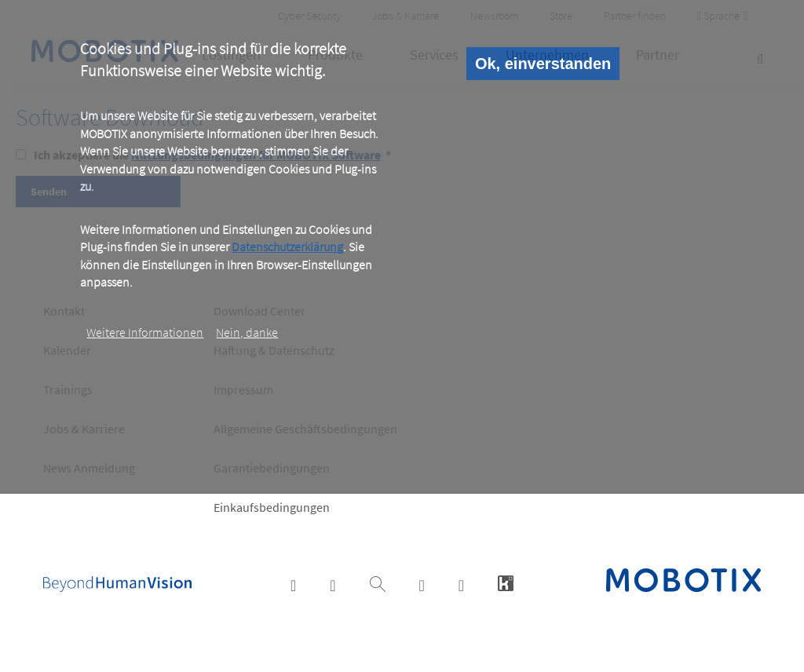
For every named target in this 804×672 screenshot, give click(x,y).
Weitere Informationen (145, 332)
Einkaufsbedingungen (272, 507)
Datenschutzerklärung (287, 247)
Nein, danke (247, 332)
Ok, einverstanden (543, 64)
